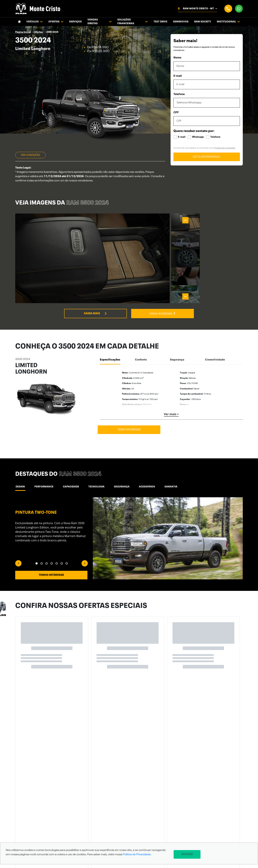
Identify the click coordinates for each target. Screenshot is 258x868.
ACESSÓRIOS (142, 487)
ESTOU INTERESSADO (207, 157)
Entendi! (191, 854)
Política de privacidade (225, 148)
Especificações (110, 360)
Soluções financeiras (133, 22)
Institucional (228, 22)
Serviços (75, 22)
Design (20, 487)
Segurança (177, 360)
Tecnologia (94, 487)
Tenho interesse (163, 314)
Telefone (179, 94)
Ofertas (56, 22)
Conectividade (215, 360)
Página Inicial (23, 32)
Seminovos (181, 22)
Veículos (34, 22)
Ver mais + (171, 414)
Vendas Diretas (100, 22)
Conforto (141, 360)
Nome (177, 58)
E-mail (178, 76)
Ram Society (203, 22)
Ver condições (30, 155)
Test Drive (160, 22)
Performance (43, 487)
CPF (176, 113)
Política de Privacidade (137, 857)
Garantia (166, 487)
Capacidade (69, 487)
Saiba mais (95, 314)
